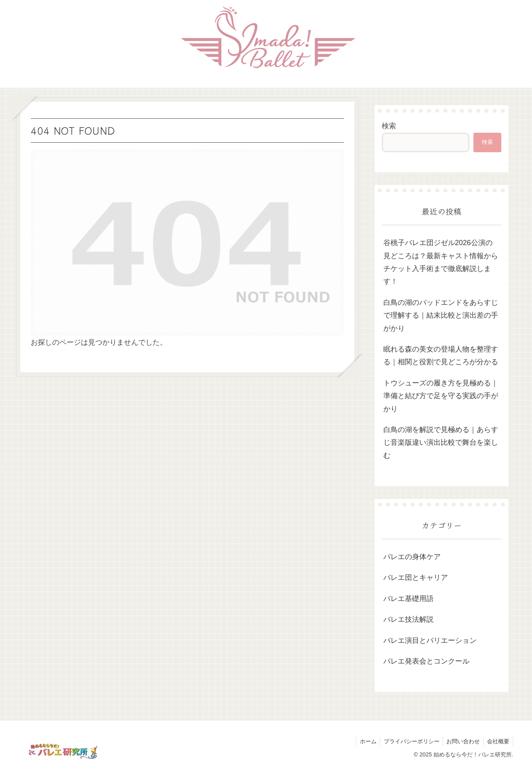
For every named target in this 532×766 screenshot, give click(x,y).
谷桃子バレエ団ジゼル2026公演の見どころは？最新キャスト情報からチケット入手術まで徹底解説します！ (441, 262)
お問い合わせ (461, 741)
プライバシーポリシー (408, 741)
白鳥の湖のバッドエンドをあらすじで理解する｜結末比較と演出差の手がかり (441, 315)
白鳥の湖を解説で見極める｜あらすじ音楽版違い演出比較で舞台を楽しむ (441, 443)
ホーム (364, 741)
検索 (389, 126)
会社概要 (498, 741)
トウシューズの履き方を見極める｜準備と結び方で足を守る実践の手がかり (441, 396)
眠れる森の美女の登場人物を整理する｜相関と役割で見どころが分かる (441, 356)
